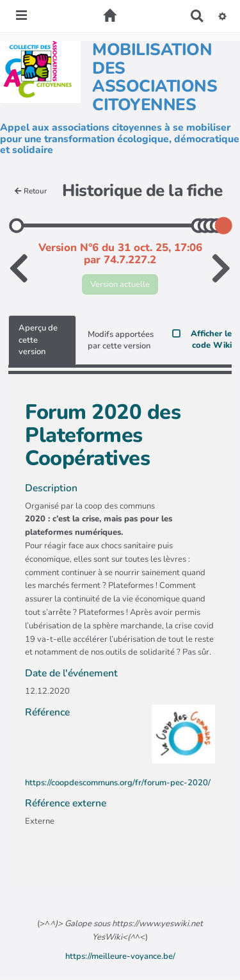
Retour (31, 191)
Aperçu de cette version (38, 340)
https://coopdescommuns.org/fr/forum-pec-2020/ (118, 783)
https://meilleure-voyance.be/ (120, 956)
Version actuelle (120, 284)
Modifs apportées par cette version (121, 340)
